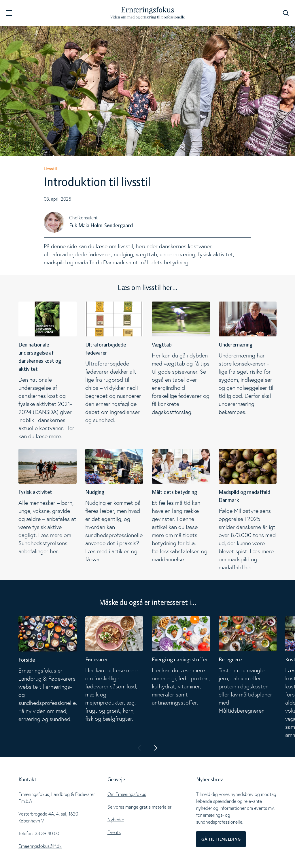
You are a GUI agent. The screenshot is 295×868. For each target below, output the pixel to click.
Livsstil (50, 168)
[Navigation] (9, 13)
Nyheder (116, 820)
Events (114, 832)
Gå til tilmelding (221, 839)
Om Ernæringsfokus (127, 794)
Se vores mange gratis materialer (139, 807)
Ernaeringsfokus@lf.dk (40, 846)
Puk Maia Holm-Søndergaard (101, 226)
